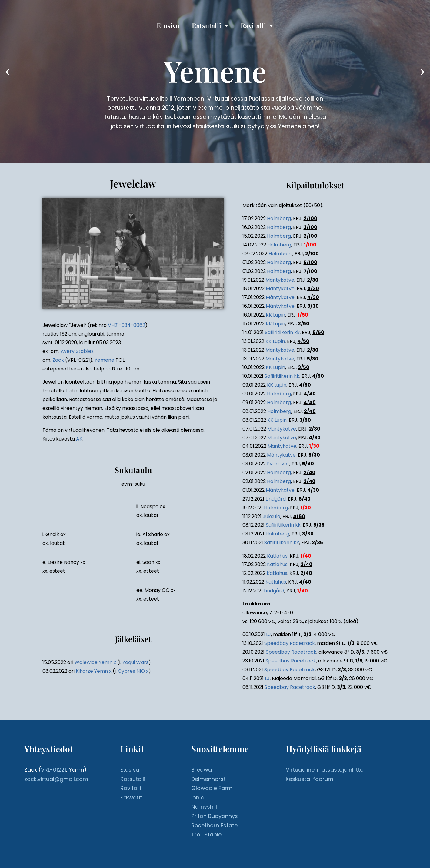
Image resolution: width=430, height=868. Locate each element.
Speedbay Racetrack (290, 643)
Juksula (272, 516)
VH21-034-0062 (127, 325)
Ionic (198, 798)
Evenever (278, 464)
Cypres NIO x (133, 671)
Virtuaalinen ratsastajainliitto (325, 770)
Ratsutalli (210, 25)
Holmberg (279, 218)
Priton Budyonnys (215, 816)
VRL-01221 (53, 770)
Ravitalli (257, 25)
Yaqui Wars (135, 662)
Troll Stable (206, 834)
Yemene (104, 360)
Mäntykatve (280, 280)
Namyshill (204, 807)
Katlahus (277, 556)
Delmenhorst (208, 779)
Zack (58, 360)
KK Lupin (275, 315)
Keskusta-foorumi (310, 779)
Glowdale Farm (212, 788)
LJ (268, 634)
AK (79, 439)
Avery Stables (77, 351)
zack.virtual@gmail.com (56, 779)
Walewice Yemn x (95, 662)
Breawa (202, 770)
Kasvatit (131, 798)
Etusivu (168, 25)
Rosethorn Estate (214, 825)
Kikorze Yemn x (94, 671)
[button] (8, 72)
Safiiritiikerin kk (282, 332)
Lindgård (276, 499)
